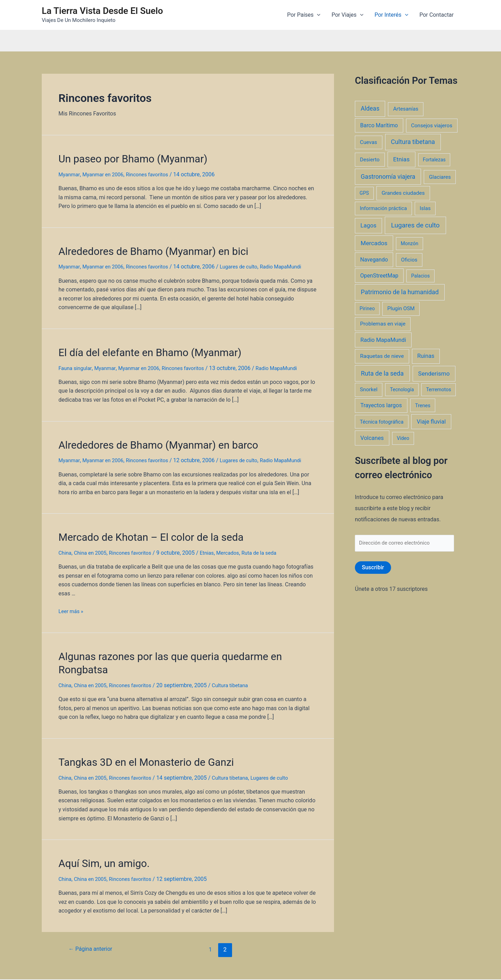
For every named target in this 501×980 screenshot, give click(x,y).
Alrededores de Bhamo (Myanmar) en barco (146, 439)
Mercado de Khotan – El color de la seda (140, 530)
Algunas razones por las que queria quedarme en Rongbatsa (179, 647)
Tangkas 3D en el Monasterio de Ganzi (135, 738)
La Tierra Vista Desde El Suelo (102, 11)
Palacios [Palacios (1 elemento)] (420, 276)
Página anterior (93, 922)
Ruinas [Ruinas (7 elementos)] (426, 356)
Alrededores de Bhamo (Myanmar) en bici (142, 249)
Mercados (238, 544)
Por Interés (391, 15)
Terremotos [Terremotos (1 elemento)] (439, 389)
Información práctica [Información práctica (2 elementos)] (383, 208)
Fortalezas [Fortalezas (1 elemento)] (434, 160)
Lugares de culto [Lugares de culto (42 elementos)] (415, 225)
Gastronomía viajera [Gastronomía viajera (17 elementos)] (388, 177)
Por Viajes (347, 15)
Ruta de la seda (272, 544)
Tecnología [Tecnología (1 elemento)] (402, 389)
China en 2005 (93, 544)
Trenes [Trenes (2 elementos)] (423, 405)
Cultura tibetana (239, 662)
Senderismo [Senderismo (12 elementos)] (434, 373)
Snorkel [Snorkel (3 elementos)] (369, 389)
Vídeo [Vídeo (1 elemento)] (403, 438)
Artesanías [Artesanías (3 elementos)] (406, 109)
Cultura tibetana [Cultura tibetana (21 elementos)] (413, 142)
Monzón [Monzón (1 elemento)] (410, 243)
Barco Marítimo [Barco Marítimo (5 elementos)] (379, 125)
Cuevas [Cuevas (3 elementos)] (369, 142)
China (66, 544)
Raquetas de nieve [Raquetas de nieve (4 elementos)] (382, 356)
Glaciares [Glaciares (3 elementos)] (440, 177)
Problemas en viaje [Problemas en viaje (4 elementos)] (383, 324)
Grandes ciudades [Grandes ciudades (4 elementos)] (403, 193)
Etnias (215, 544)
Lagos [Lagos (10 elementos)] (368, 225)
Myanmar (70, 173)
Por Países (304, 15)
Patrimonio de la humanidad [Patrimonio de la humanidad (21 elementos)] (400, 292)
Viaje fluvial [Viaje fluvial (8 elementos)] (431, 422)
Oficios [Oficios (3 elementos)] (409, 260)
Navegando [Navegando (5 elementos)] (374, 260)
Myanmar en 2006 (106, 173)
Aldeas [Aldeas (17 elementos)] (370, 109)
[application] (317, 15)
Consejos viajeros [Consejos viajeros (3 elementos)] (432, 126)
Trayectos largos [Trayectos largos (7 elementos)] (381, 405)
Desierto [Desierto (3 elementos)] (370, 160)
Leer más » (72, 603)
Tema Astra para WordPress (327, 966)
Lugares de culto (249, 263)
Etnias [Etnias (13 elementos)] (401, 159)
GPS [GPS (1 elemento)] (364, 193)
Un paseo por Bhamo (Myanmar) (124, 158)
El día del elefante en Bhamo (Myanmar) (139, 348)
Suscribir (373, 569)
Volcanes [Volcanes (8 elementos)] (372, 438)
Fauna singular (76, 363)
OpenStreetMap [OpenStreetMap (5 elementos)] (379, 276)
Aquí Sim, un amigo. (98, 837)
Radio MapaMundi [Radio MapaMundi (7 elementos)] (383, 340)
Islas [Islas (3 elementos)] (425, 208)
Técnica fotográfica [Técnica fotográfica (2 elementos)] (382, 422)
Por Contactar (436, 15)
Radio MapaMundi (295, 263)
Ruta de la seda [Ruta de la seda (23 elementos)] (382, 373)
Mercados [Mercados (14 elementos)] (374, 243)
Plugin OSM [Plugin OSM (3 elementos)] (401, 308)
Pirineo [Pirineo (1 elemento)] (367, 308)
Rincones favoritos (154, 173)
